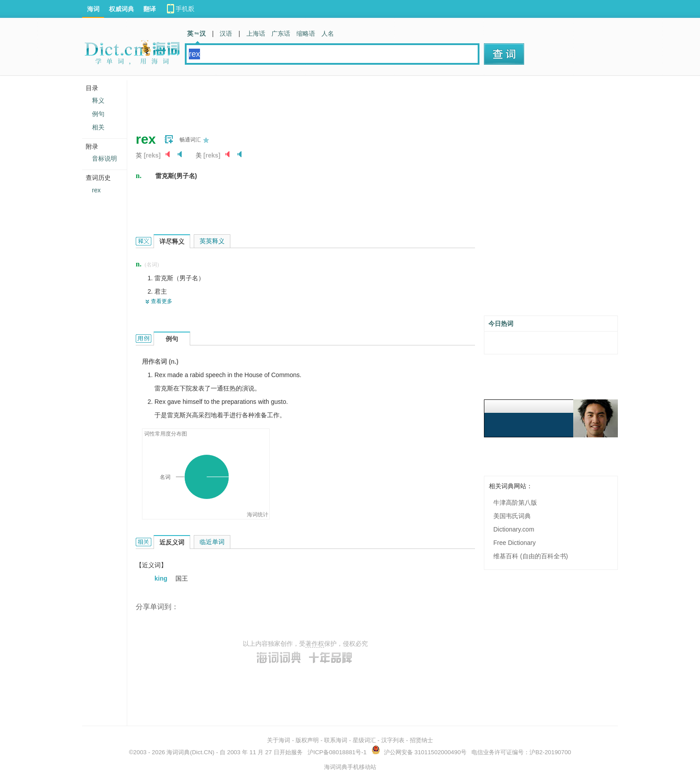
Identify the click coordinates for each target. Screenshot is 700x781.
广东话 (281, 33)
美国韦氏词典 (512, 516)
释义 (98, 100)
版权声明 (307, 740)
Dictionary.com (514, 529)
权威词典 (121, 9)
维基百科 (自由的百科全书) (531, 556)
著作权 (315, 644)
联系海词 (336, 740)
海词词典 (178, 752)
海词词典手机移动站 (350, 767)
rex (96, 190)
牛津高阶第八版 (515, 503)
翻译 (150, 9)
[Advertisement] (298, 100)
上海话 (256, 33)
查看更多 (162, 301)
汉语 (226, 33)
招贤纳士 (421, 740)
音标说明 (104, 158)
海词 (93, 9)
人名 (328, 33)
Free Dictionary (515, 543)
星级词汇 (364, 740)
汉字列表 (393, 740)
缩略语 (306, 33)
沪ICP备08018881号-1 (337, 752)
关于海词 (279, 740)
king (162, 578)
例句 (98, 114)
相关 (98, 127)
